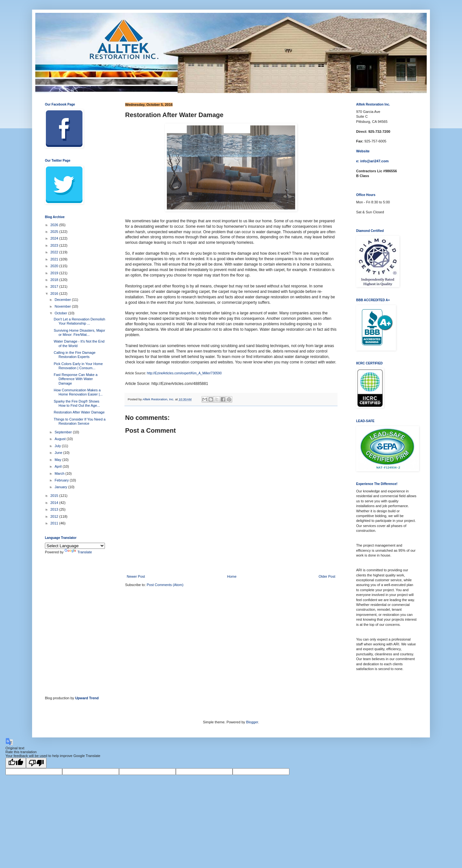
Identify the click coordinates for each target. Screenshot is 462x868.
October (61, 313)
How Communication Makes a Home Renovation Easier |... (78, 392)
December (63, 300)
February (62, 480)
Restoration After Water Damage (79, 412)
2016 (55, 294)
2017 (55, 286)
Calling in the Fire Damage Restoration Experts (74, 355)
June (59, 453)
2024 (55, 238)
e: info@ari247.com (372, 161)
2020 (55, 266)
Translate (78, 552)
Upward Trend (87, 698)
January (61, 487)
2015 (55, 496)
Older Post (327, 576)
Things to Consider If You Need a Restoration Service (79, 421)
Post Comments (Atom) (165, 585)
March (60, 473)
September (64, 432)
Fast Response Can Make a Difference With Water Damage (75, 379)
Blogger (252, 722)
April (59, 466)
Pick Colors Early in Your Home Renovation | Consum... (78, 366)
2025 (55, 232)
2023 (55, 245)
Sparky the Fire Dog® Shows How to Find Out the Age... (77, 403)
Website (363, 151)
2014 (55, 503)
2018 (55, 280)
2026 (55, 225)
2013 (55, 509)
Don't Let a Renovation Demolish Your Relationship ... (79, 321)
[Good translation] (16, 763)
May (58, 460)
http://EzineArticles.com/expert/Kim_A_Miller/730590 (184, 373)
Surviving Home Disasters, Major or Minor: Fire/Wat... (79, 332)
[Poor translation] (36, 763)
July (58, 446)
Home (232, 576)
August (60, 439)
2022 (55, 252)
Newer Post (136, 576)
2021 (55, 259)
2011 (55, 523)
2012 (55, 516)
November (63, 306)
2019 (55, 273)
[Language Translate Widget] (75, 546)
